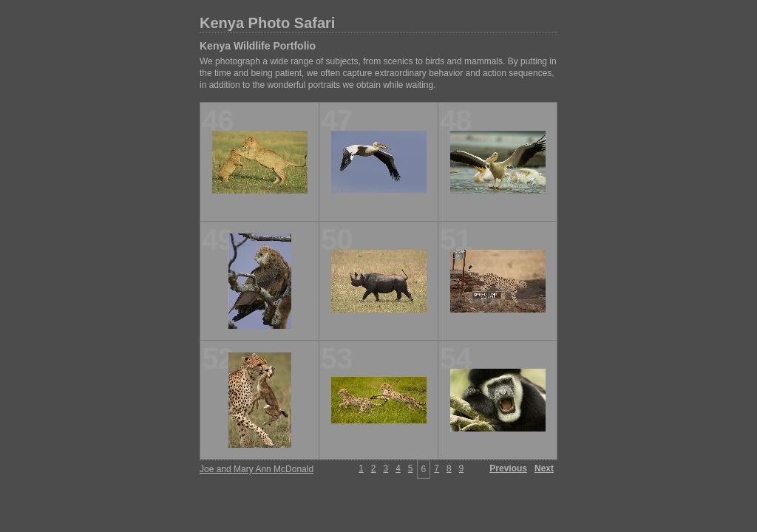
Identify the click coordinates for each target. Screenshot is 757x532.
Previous (508, 468)
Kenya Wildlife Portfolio (258, 46)
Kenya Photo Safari (267, 23)
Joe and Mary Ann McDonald (257, 469)
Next (544, 468)
